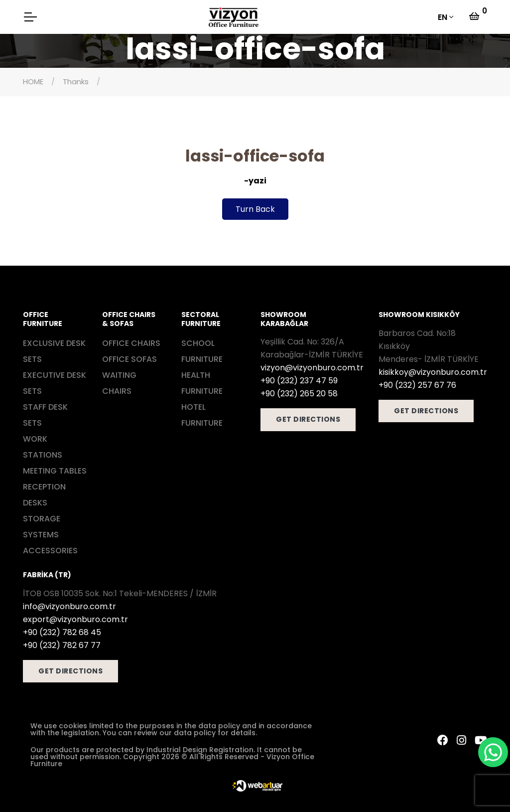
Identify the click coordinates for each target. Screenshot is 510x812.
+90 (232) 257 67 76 (417, 385)
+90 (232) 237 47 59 (299, 381)
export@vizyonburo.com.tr (75, 619)
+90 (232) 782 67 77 (62, 645)
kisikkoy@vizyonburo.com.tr (433, 372)
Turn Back (255, 209)
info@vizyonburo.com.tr (69, 606)
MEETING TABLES (55, 471)
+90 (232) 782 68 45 (62, 632)
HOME (33, 81)
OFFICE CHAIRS (131, 343)
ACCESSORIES (50, 551)
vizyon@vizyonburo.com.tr (312, 368)
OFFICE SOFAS (129, 359)
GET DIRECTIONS (308, 419)
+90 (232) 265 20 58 (299, 394)
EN (443, 17)
